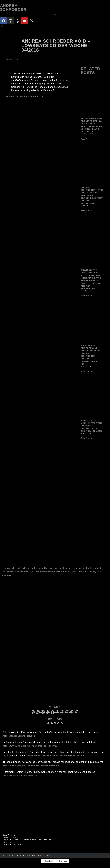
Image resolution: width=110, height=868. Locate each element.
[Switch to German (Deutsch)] (55, 845)
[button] (55, 14)
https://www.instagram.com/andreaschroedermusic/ (32, 746)
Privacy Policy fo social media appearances (27, 840)
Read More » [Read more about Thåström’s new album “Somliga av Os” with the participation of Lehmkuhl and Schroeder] (86, 139)
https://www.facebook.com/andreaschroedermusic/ (56, 756)
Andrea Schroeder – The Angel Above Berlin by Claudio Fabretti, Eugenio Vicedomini (92, 195)
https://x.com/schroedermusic (20, 776)
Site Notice (9, 835)
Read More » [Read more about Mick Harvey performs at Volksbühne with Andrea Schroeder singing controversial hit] (86, 371)
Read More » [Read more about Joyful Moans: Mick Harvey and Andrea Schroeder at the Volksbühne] (86, 438)
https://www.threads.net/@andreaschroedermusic (31, 766)
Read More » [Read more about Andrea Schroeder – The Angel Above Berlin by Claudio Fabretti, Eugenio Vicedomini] (86, 210)
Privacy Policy (11, 837)
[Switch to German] (62, 861)
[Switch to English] (48, 861)
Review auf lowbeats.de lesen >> (24, 96)
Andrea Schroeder (13, 7)
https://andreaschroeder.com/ (20, 736)
